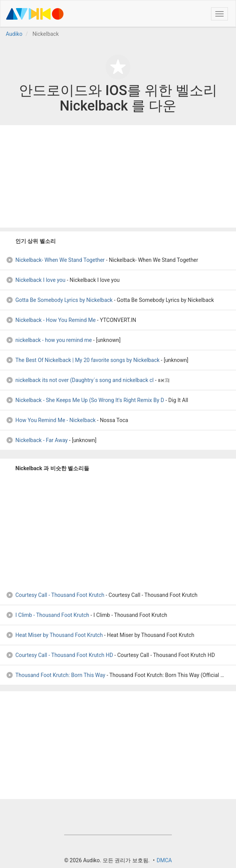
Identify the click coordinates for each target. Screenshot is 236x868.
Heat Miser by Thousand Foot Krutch (54, 635)
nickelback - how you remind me (49, 340)
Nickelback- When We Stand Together (55, 260)
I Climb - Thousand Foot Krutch (47, 615)
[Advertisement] (118, 176)
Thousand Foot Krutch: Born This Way (56, 675)
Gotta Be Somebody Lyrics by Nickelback (59, 300)
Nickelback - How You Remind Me (51, 320)
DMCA (164, 860)
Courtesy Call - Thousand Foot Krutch (55, 595)
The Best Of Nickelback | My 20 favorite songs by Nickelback (83, 360)
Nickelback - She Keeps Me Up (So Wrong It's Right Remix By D (85, 400)
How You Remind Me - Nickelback (51, 420)
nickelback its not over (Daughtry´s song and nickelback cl (80, 380)
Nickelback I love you (36, 280)
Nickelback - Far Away (37, 440)
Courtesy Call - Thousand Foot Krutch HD (59, 655)
